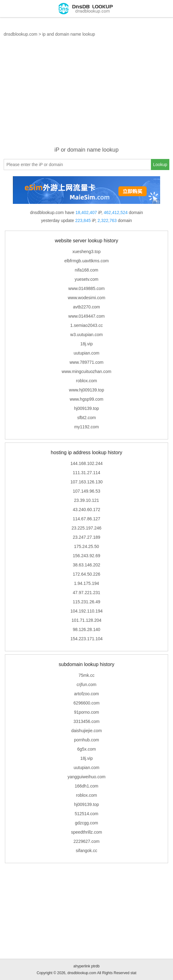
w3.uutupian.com (87, 335)
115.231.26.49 (87, 602)
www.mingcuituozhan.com (87, 371)
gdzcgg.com (86, 823)
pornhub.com (87, 740)
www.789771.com (87, 362)
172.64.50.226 (87, 574)
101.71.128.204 (86, 620)
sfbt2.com (87, 418)
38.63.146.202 (87, 565)
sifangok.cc (87, 851)
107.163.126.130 (86, 482)
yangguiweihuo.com (87, 777)
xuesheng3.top (87, 252)
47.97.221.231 (87, 593)
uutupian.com (87, 353)
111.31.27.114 (87, 473)
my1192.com (87, 427)
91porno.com (87, 712)
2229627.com (87, 841)
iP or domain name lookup (87, 150)
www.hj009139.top (87, 390)
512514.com (86, 814)
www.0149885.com (87, 288)
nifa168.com (87, 270)
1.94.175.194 (87, 583)
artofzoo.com (87, 694)
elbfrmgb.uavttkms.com (87, 261)
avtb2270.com (87, 307)
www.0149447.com (87, 316)
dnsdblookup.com (21, 34)
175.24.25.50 (87, 546)
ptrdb (95, 966)
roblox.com (87, 381)
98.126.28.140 (87, 629)
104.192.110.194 (86, 611)
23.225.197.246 (86, 528)
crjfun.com (87, 684)
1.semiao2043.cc (87, 325)
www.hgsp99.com (87, 399)
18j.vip (87, 344)
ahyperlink (82, 966)
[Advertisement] (87, 95)
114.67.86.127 (87, 519)
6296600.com (87, 703)
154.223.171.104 (86, 639)
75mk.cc (87, 675)
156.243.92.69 (87, 556)
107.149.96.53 (87, 491)
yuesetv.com (87, 279)
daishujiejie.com (87, 731)
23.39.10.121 (87, 500)
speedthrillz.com (86, 832)
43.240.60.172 (87, 510)
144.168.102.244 (86, 463)
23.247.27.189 (87, 537)
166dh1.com (86, 786)
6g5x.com (87, 749)
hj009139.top (87, 408)
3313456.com (87, 721)
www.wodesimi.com (87, 298)
